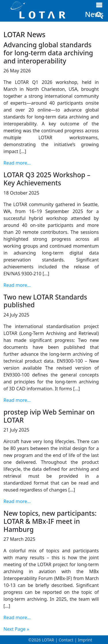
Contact (66, 640)
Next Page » (16, 629)
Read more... (17, 163)
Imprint (85, 640)
